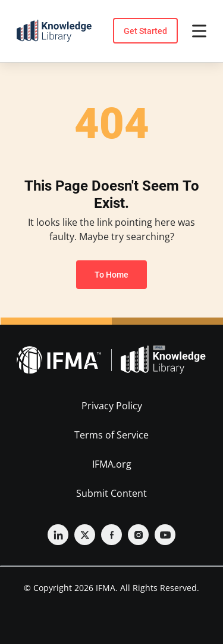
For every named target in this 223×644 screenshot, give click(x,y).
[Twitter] (85, 535)
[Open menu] (199, 31)
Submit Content (111, 493)
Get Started (145, 31)
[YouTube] (165, 535)
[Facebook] (111, 535)
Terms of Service (111, 435)
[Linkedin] (58, 535)
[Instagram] (138, 535)
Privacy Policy (112, 406)
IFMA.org (112, 464)
